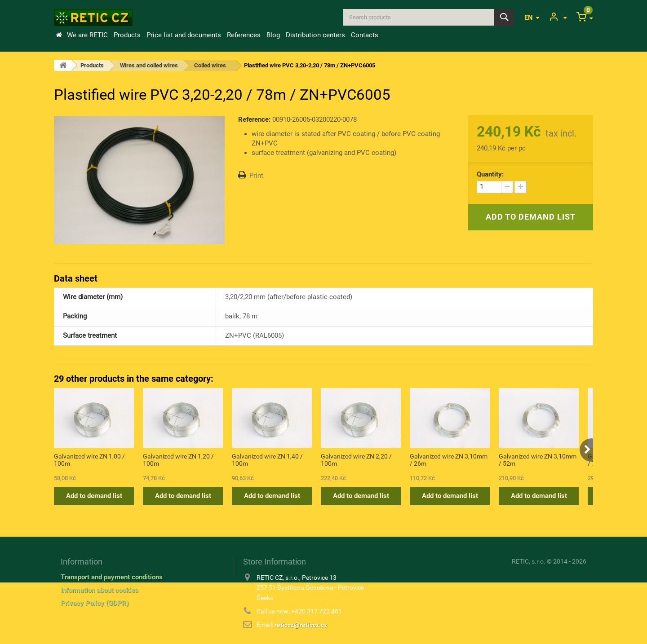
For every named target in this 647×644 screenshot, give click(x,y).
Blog (273, 35)
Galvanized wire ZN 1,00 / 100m (89, 460)
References (244, 35)
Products (127, 35)
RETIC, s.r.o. (529, 561)
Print (256, 176)
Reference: (254, 119)
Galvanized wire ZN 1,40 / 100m (267, 460)
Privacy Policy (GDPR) (95, 603)
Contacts (365, 35)
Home (59, 35)
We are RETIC (87, 35)
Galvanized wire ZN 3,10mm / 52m (538, 460)
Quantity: (490, 174)
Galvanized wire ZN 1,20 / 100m (178, 460)
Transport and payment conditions (112, 577)
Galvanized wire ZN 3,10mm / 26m (449, 460)
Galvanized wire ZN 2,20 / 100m (356, 460)
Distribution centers (315, 35)
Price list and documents (184, 35)
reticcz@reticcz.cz (301, 625)
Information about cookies (100, 590)
